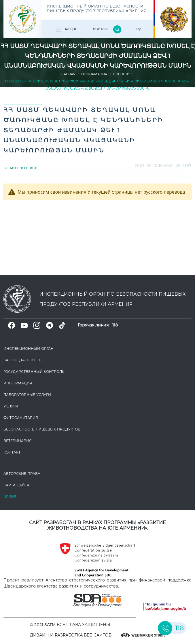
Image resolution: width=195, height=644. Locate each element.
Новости (121, 74)
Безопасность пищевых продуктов (42, 429)
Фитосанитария (21, 418)
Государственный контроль (34, 372)
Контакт (101, 29)
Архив (10, 497)
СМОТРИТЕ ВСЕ (20, 168)
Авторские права (22, 474)
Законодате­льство (24, 360)
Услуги (11, 406)
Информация (94, 74)
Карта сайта (16, 485)
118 (115, 325)
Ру (141, 29)
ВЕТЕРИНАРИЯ (18, 441)
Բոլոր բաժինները (65, 30)
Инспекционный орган (29, 349)
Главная (68, 74)
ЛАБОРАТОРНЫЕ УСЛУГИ (27, 395)
